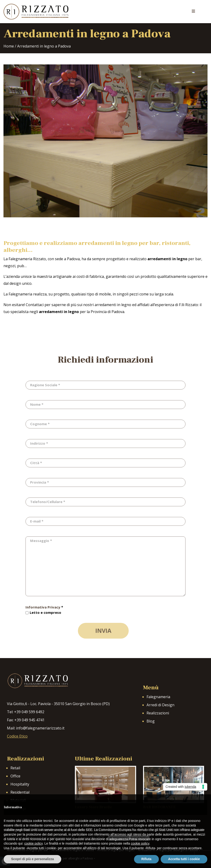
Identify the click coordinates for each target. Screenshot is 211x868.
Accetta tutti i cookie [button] (184, 859)
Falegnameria (158, 697)
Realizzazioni (158, 713)
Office (15, 776)
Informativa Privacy (43, 607)
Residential (20, 792)
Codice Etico (17, 736)
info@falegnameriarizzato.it (40, 728)
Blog (151, 721)
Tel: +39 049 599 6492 (26, 712)
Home (9, 46)
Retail (15, 768)
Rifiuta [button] (147, 859)
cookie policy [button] (34, 843)
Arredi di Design (160, 705)
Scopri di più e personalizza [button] (32, 859)
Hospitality (20, 784)
